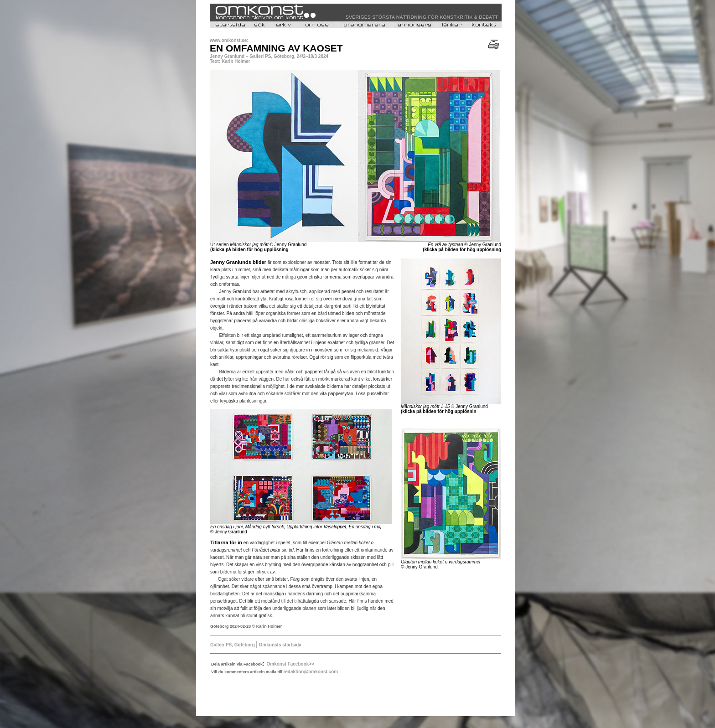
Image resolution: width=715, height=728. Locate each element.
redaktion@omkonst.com (311, 672)
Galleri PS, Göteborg (233, 645)
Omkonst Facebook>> (290, 664)
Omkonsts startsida (280, 645)
